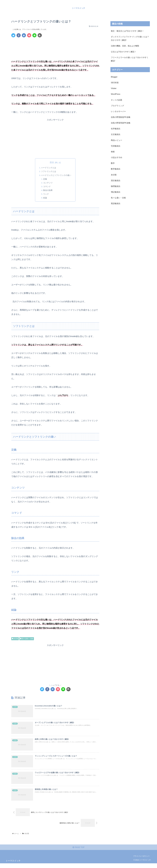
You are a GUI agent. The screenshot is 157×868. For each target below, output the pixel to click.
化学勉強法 (116, 129)
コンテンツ (48, 183)
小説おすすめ (117, 157)
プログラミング (117, 106)
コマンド (47, 187)
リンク (46, 194)
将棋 (113, 152)
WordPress (116, 94)
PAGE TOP (78, 852)
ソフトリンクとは (49, 172)
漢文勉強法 (116, 180)
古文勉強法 (116, 134)
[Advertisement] (55, 46)
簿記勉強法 (116, 192)
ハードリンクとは (49, 168)
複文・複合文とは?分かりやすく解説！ (127, 31)
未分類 (15, 639)
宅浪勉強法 (116, 146)
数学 (113, 163)
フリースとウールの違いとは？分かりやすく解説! (130, 59)
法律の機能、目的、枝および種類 (125, 46)
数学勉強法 (116, 169)
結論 (45, 198)
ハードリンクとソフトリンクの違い (56, 175)
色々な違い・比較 (27, 639)
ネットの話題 (117, 100)
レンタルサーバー (118, 111)
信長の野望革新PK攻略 (121, 123)
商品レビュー (117, 140)
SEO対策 (115, 83)
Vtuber (114, 88)
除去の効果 (48, 191)
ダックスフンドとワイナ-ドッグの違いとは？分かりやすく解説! (130, 38)
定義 (45, 179)
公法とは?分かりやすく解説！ (124, 52)
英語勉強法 (116, 203)
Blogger (114, 77)
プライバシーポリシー (141, 861)
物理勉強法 (116, 186)
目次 (52, 162)
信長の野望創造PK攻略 (121, 117)
